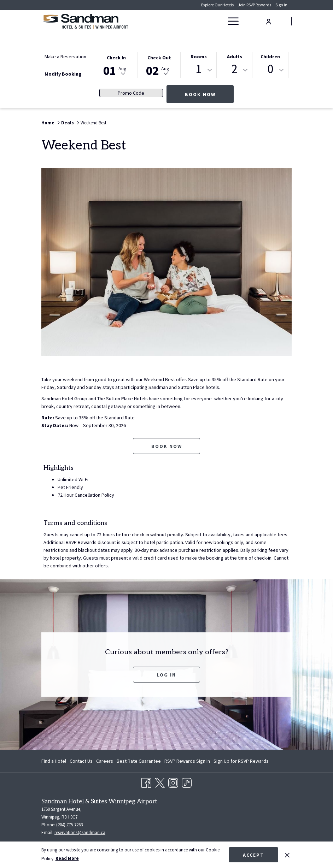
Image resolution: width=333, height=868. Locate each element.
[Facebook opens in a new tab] (146, 781)
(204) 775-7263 (69, 825)
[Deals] (204, 21)
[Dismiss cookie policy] (287, 855)
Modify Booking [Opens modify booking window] (63, 74)
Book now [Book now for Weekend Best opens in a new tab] (167, 446)
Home (48, 123)
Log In (166, 675)
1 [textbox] (198, 69)
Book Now (209, 94)
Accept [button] (253, 855)
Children (270, 57)
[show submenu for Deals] (219, 21)
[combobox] (198, 70)
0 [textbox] (270, 69)
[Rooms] (179, 21)
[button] (116, 65)
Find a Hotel (54, 761)
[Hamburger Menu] (231, 21)
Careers (105, 761)
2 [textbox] (235, 69)
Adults (235, 57)
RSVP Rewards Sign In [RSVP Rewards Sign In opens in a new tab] (187, 762)
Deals (68, 123)
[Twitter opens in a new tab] (160, 781)
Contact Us (81, 761)
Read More (67, 858)
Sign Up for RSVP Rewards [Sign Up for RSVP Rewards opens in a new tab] (241, 762)
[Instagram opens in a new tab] (173, 781)
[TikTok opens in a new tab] (187, 781)
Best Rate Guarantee (139, 761)
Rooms (199, 57)
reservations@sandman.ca (80, 832)
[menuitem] (55, 761)
